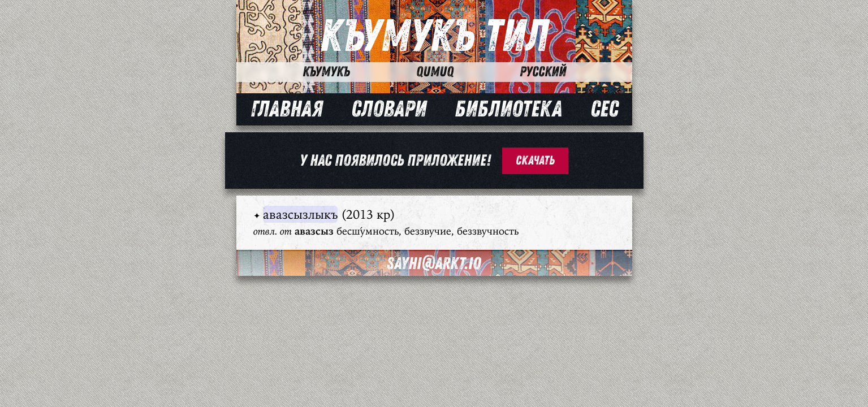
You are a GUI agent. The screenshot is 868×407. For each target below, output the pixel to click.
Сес (604, 109)
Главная (287, 109)
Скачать (535, 161)
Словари (389, 109)
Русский (543, 72)
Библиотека (508, 109)
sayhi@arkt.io (434, 264)
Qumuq (435, 72)
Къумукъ (326, 72)
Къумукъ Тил (434, 36)
